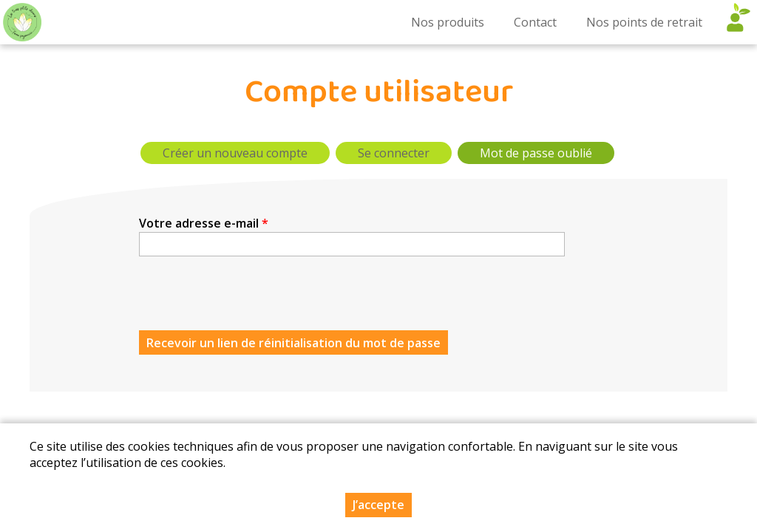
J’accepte (378, 505)
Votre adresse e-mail (204, 223)
